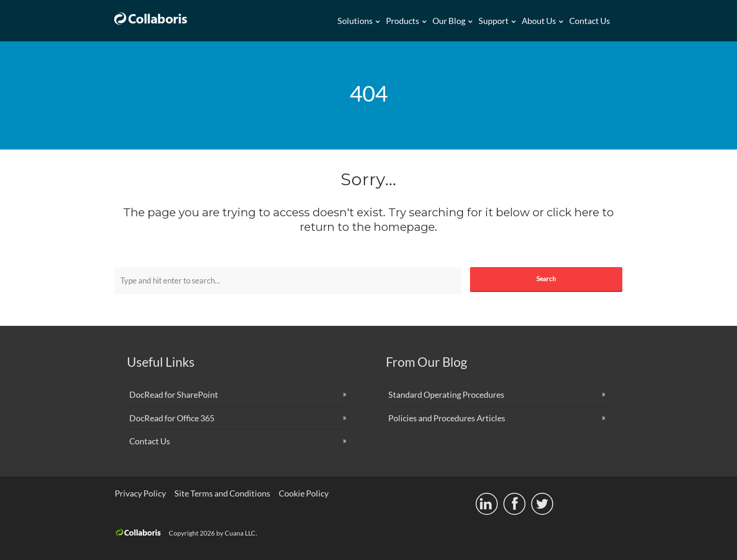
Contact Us (590, 21)
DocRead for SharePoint (174, 394)
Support (494, 21)
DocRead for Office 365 (172, 418)
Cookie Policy (304, 493)
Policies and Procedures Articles (447, 418)
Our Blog (449, 21)
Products (403, 21)
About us (539, 21)
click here (573, 212)
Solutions (355, 21)
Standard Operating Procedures (446, 394)
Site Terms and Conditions (222, 493)
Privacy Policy (140, 493)
